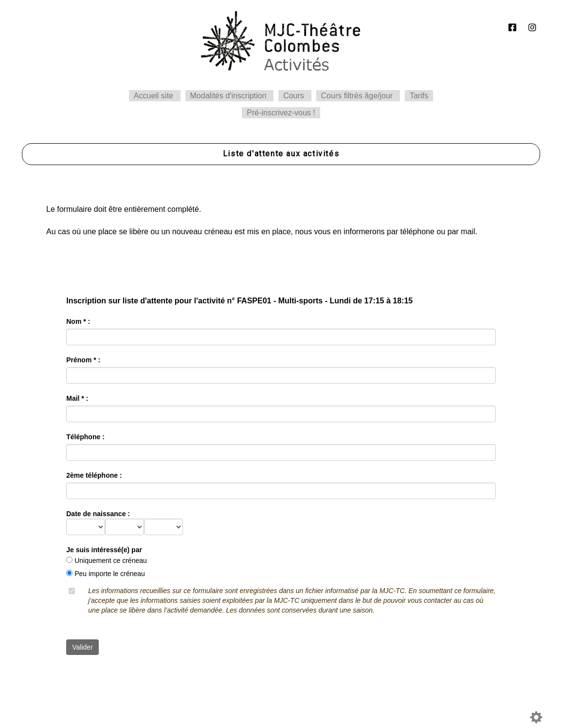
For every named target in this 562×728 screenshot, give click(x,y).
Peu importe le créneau (110, 574)
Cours (294, 96)
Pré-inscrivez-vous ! (281, 113)
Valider (82, 647)
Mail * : (77, 398)
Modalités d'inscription (228, 96)
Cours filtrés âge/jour (357, 96)
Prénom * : (83, 360)
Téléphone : (85, 437)
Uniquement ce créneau (111, 560)
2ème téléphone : (94, 475)
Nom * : (78, 321)
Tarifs (419, 96)
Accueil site (154, 96)
